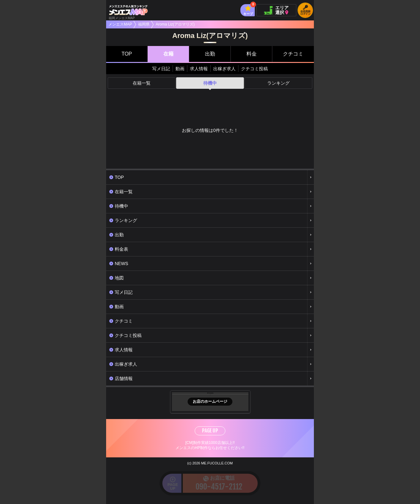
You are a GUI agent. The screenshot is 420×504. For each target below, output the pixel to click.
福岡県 (144, 24)
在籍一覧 (142, 83)
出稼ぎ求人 (224, 69)
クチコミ (293, 54)
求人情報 (199, 69)
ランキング (278, 83)
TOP (127, 54)
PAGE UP (210, 431)
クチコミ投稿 (254, 69)
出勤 (210, 54)
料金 (252, 54)
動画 (180, 69)
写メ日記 (161, 69)
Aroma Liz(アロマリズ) (175, 24)
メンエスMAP (120, 24)
